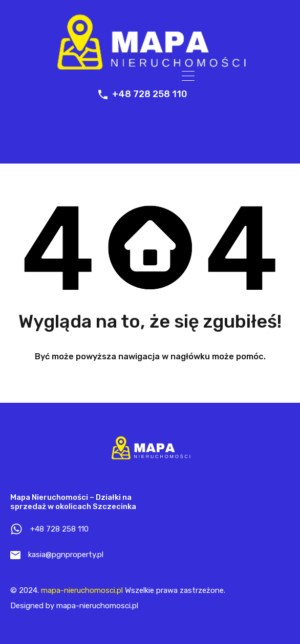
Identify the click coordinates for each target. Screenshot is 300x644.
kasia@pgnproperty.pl (66, 555)
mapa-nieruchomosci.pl (82, 590)
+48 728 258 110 (150, 94)
